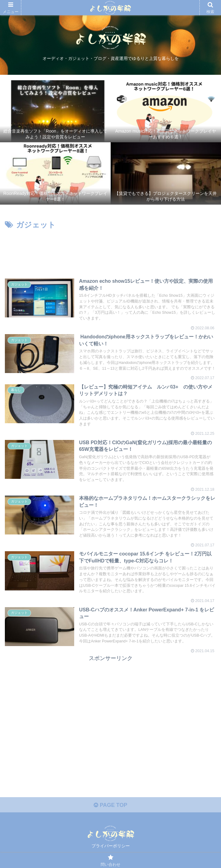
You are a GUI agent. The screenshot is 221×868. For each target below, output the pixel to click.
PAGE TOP (111, 807)
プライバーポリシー (111, 849)
